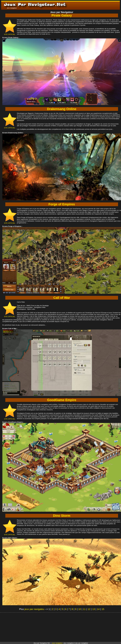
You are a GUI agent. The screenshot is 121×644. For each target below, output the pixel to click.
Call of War (62, 298)
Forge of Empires (62, 204)
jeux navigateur (58, 643)
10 (80, 609)
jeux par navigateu (34, 609)
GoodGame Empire (62, 400)
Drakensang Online (62, 109)
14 (98, 609)
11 (84, 609)
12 (89, 609)
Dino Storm (62, 516)
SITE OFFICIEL (10, 33)
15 (103, 609)
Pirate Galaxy (62, 15)
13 (94, 609)
